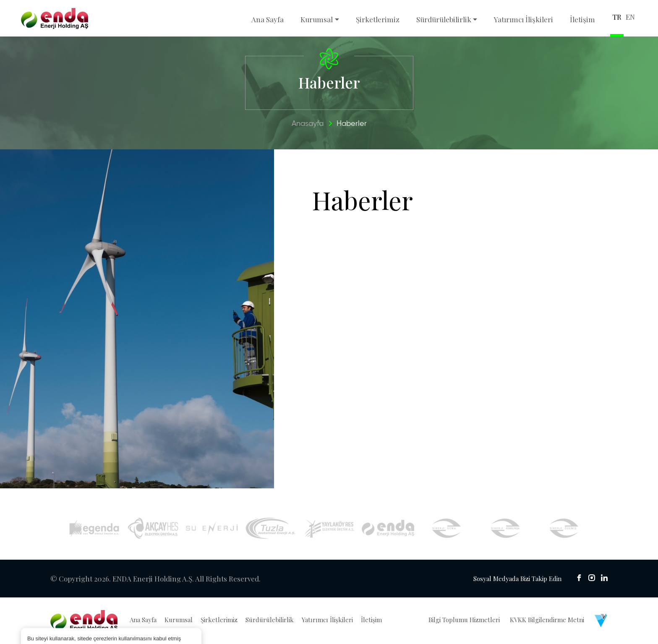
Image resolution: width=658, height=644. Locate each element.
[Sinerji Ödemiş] (564, 529)
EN (630, 17)
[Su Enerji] (212, 529)
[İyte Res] (388, 529)
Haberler (352, 124)
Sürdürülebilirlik (270, 620)
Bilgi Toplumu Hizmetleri (464, 620)
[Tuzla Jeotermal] (270, 529)
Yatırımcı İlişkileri (524, 19)
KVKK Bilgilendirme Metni (547, 620)
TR (617, 17)
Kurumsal (179, 620)
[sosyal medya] (579, 578)
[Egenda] (94, 529)
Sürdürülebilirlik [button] (444, 19)
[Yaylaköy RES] (329, 529)
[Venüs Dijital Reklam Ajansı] (601, 621)
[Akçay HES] (153, 529)
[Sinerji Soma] (447, 529)
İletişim (582, 19)
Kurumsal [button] (317, 19)
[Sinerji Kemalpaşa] (505, 529)
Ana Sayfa (268, 19)
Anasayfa (308, 124)
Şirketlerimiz (378, 19)
